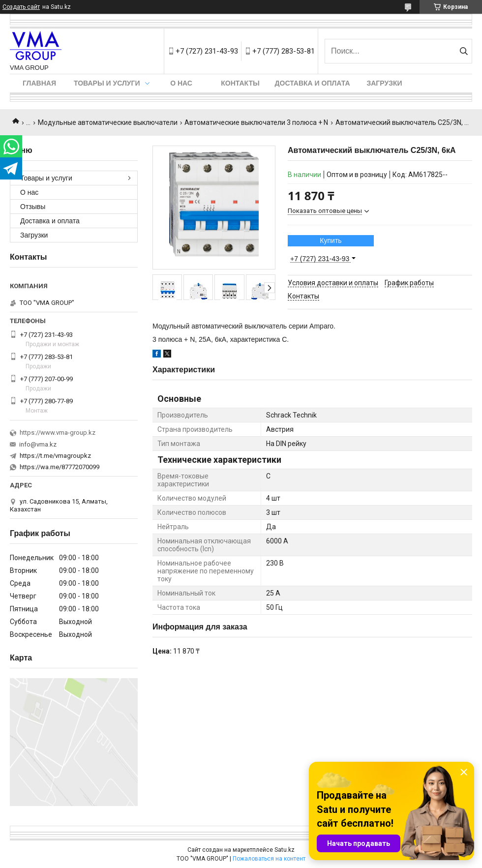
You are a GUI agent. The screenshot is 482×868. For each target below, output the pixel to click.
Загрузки (384, 83)
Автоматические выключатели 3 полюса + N (256, 122)
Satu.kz (285, 850)
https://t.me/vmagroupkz (55, 456)
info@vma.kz (38, 444)
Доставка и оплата (313, 83)
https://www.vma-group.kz (58, 433)
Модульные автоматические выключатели (108, 122)
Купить (331, 240)
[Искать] (464, 51)
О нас (181, 83)
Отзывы (33, 207)
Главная (39, 83)
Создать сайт (21, 7)
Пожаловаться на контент (269, 859)
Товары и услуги (107, 83)
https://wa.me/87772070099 (60, 467)
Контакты (240, 83)
